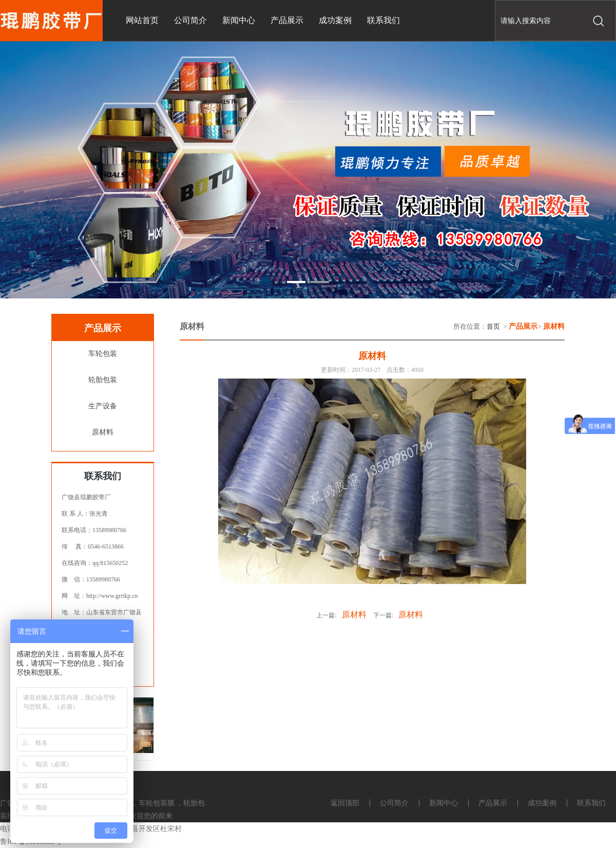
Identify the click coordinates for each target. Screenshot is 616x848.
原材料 (103, 432)
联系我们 (591, 803)
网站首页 (142, 20)
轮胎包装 (103, 380)
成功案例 (542, 803)
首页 (493, 326)
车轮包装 (103, 354)
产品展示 (493, 803)
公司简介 (394, 803)
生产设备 (103, 406)
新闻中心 (444, 803)
